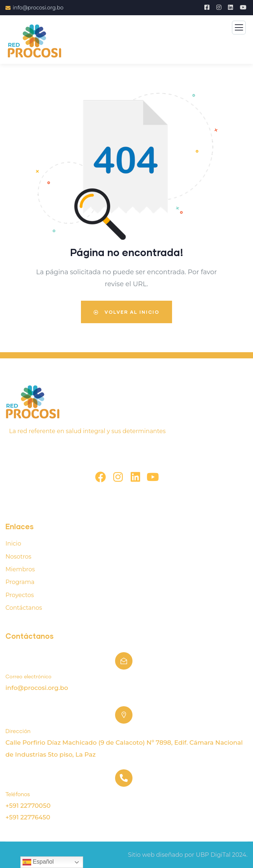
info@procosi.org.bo (37, 688)
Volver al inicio (126, 312)
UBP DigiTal (213, 855)
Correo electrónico (28, 677)
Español (38, 862)
